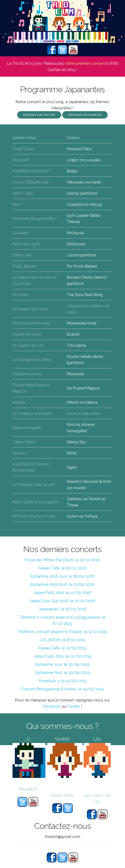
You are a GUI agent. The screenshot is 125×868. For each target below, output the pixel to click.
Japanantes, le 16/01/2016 (62, 609)
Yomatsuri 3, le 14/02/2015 (62, 681)
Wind (72, 453)
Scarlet (73, 334)
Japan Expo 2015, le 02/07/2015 (62, 656)
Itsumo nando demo (85, 356)
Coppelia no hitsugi (84, 204)
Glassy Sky (76, 442)
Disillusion (76, 244)
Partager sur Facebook (85, 115)
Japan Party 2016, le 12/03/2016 (62, 593)
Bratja (72, 171)
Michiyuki (75, 233)
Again (72, 467)
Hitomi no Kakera (82, 402)
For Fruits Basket (82, 266)
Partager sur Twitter (39, 115)
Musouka (75, 374)
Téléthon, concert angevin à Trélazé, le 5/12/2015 (62, 632)
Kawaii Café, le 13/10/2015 (62, 648)
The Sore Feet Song (85, 295)
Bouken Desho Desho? (87, 277)
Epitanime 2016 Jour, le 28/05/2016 (62, 576)
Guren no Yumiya (82, 516)
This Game (76, 345)
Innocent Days (79, 149)
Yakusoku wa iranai (84, 182)
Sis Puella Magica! (83, 388)
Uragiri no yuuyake (84, 160)
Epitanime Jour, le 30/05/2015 (62, 664)
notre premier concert (85, 63)
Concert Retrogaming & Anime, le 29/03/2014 (62, 689)
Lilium (72, 255)
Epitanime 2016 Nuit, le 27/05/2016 (62, 584)
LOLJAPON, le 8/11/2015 (62, 640)
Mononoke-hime (82, 323)
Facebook (52, 706)
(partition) (89, 193)
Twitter (74, 706)
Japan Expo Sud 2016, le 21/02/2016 (62, 601)
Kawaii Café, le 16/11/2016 (62, 568)
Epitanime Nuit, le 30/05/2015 (62, 673)
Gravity (73, 193)
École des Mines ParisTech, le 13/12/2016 (62, 560)
